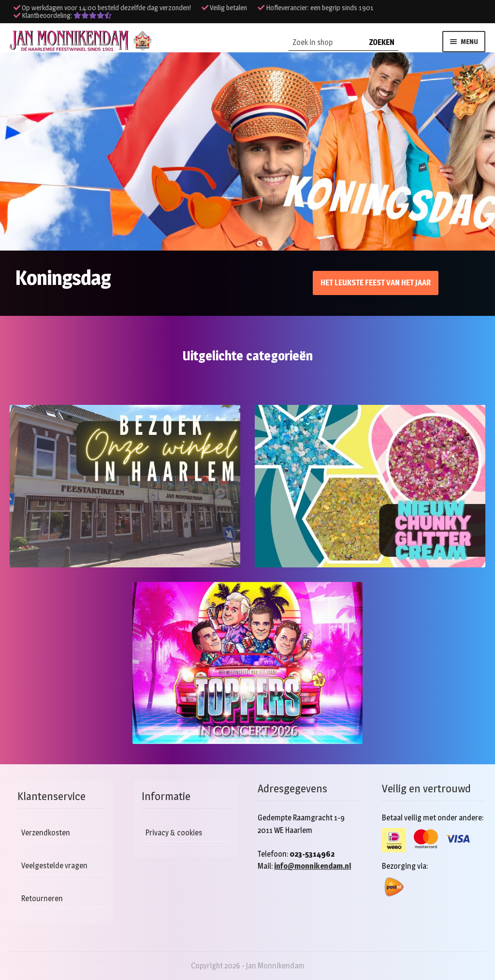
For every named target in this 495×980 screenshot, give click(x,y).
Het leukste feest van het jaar (376, 283)
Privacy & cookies (174, 833)
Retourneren (42, 898)
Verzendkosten (46, 833)
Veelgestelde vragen (54, 866)
